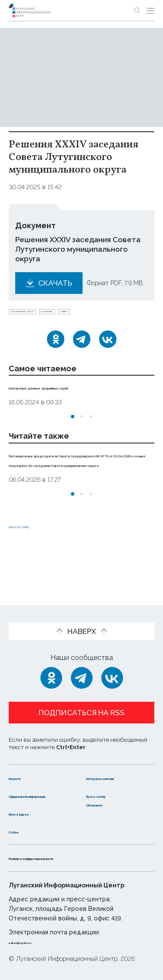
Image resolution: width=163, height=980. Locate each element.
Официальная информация (33, 791)
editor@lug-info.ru (38, 942)
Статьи (21, 831)
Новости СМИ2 (34, 561)
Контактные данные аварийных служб (80, 393)
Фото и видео (34, 813)
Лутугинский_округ (42, 314)
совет (130, 314)
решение (96, 314)
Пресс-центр (110, 787)
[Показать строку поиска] (137, 10)
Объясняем (107, 804)
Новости (24, 760)
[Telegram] (82, 345)
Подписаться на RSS (82, 695)
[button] (73, 422)
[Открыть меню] (150, 10)
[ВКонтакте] (108, 345)
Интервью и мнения (108, 764)
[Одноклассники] (56, 345)
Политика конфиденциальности (67, 858)
